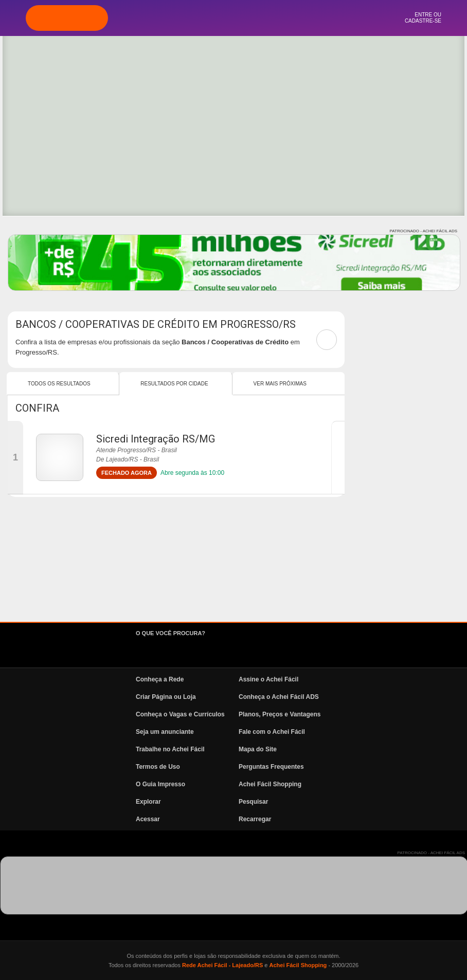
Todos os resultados (59, 384)
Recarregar (255, 819)
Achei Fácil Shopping (270, 784)
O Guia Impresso (160, 784)
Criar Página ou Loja (166, 697)
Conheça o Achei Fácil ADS (279, 697)
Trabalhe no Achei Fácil (170, 749)
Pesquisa (233, 18)
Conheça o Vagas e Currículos (180, 714)
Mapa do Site (258, 749)
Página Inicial (178, 18)
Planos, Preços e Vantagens (280, 714)
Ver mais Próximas (280, 384)
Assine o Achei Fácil (268, 679)
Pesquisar (253, 802)
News (289, 18)
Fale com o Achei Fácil (272, 732)
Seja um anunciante (165, 732)
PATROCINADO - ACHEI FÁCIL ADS (424, 231)
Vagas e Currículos (261, 18)
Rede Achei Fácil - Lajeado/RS (222, 965)
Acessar (148, 819)
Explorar (206, 18)
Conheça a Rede (160, 679)
